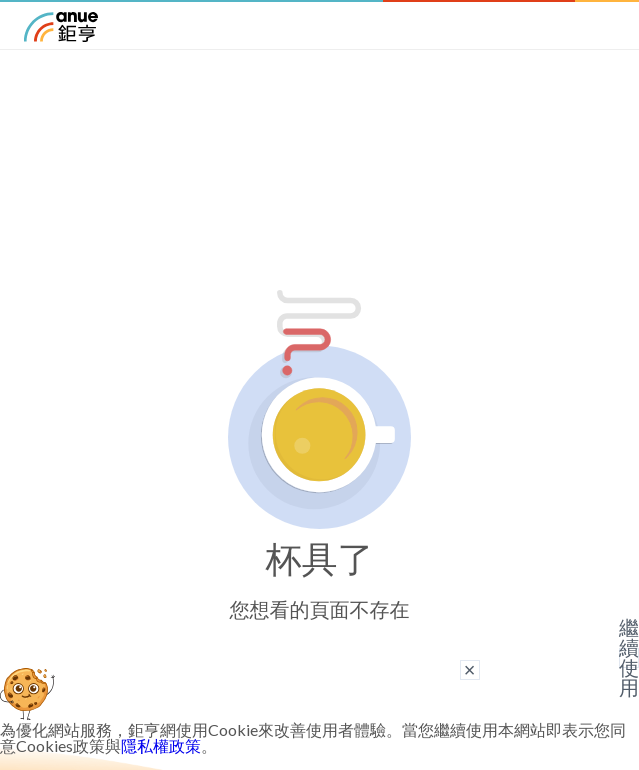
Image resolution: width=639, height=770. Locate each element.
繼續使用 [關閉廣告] (629, 658)
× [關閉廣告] (470, 670)
